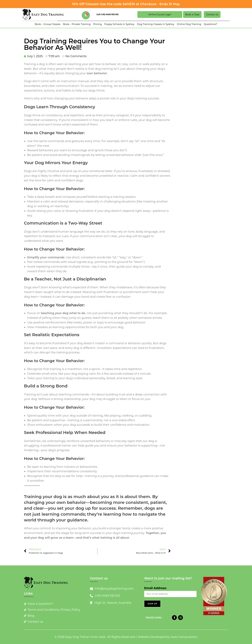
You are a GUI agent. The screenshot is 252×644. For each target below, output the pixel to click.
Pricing (97, 24)
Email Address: (155, 588)
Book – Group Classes (48, 24)
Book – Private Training (77, 24)
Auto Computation (184, 637)
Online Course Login (160, 14)
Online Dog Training (189, 24)
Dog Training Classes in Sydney (156, 24)
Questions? (211, 24)
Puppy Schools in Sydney (119, 24)
